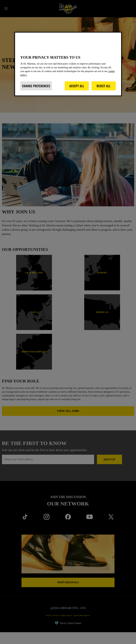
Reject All (104, 89)
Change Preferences (36, 89)
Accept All (77, 89)
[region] (68, 65)
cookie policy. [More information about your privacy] (30, 78)
